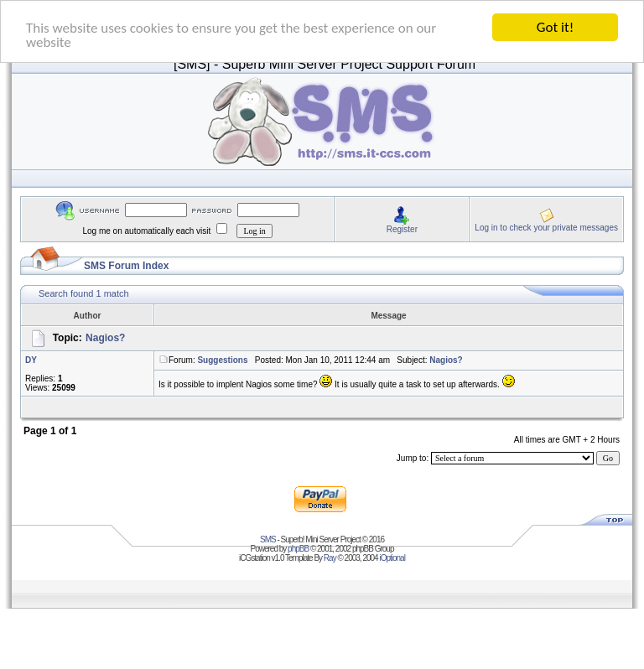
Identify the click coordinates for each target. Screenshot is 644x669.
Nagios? (105, 338)
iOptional (392, 558)
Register (402, 228)
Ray (330, 558)
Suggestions (222, 360)
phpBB (298, 549)
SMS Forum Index (126, 266)
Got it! (555, 27)
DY (31, 360)
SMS (268, 539)
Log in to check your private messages (546, 227)
